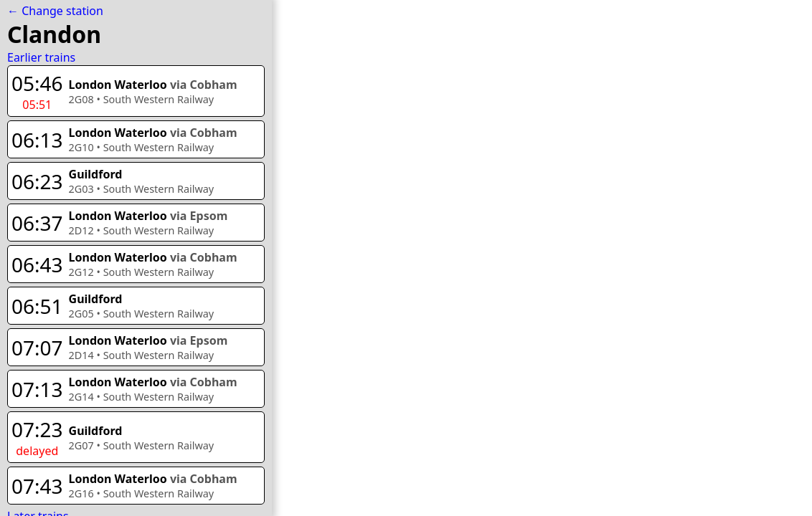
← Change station (55, 11)
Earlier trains (41, 57)
